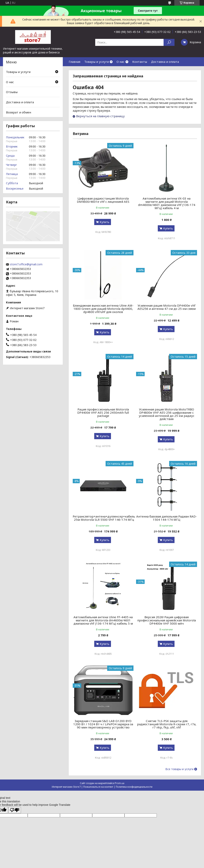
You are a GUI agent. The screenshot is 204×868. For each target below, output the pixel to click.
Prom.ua (120, 783)
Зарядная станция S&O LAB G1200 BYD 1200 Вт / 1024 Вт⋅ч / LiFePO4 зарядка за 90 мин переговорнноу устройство (103, 724)
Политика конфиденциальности (134, 787)
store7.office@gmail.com (26, 264)
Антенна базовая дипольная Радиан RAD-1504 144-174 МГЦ (167, 518)
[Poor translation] (15, 810)
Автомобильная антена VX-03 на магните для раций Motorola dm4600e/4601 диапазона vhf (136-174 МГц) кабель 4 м (167, 203)
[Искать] (169, 42)
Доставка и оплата (165, 62)
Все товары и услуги (179, 769)
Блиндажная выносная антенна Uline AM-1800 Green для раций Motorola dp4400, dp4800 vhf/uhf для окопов (103, 309)
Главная (75, 62)
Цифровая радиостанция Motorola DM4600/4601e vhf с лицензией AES (103, 200)
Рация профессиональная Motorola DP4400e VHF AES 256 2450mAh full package (103, 412)
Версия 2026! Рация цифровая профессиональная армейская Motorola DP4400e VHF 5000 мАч (167, 620)
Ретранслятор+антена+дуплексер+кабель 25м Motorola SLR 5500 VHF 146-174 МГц (104, 518)
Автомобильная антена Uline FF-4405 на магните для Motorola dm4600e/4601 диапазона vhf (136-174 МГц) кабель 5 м (103, 620)
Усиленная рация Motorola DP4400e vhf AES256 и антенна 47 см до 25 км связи (167, 307)
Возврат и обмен (19, 112)
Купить (104, 222)
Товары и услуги (97, 62)
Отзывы (12, 92)
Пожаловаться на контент (98, 787)
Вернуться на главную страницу (100, 116)
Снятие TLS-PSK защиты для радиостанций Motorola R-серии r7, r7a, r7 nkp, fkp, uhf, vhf (167, 724)
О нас (121, 62)
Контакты (140, 62)
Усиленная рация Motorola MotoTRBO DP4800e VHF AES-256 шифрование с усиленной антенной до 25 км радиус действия (167, 414)
